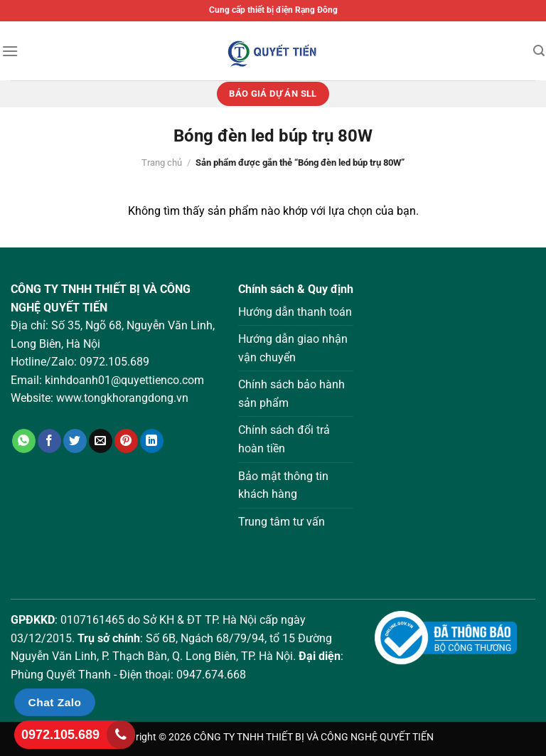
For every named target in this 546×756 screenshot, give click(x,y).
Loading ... (455, 422)
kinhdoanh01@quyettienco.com (124, 380)
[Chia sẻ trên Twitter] (75, 441)
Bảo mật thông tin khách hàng (283, 485)
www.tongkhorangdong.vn (122, 398)
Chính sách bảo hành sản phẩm (291, 394)
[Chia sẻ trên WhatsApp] (24, 441)
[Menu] (10, 51)
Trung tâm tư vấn (282, 522)
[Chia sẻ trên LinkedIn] (152, 441)
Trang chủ (162, 163)
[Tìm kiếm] (539, 51)
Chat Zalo (55, 702)
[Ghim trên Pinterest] (126, 441)
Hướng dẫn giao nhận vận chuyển (293, 348)
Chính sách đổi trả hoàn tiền (284, 439)
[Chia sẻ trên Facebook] (49, 441)
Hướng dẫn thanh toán (295, 312)
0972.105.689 (114, 362)
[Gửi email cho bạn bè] (101, 441)
